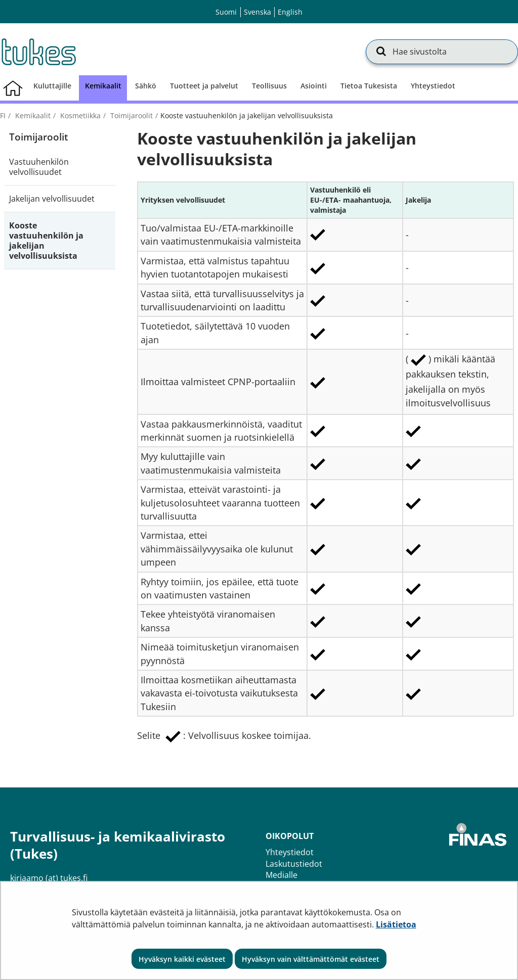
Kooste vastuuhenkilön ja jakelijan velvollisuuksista (46, 241)
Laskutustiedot (294, 864)
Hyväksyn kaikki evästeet (182, 959)
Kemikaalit (32, 115)
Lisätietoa (396, 924)
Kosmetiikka (79, 115)
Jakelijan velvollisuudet (52, 199)
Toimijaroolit (131, 115)
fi (3, 115)
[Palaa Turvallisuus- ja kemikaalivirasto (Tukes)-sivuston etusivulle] (38, 52)
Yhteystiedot (290, 852)
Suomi (226, 12)
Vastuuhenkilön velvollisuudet (39, 167)
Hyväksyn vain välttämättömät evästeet (311, 959)
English (290, 12)
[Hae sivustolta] (442, 52)
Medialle (282, 875)
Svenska (257, 12)
